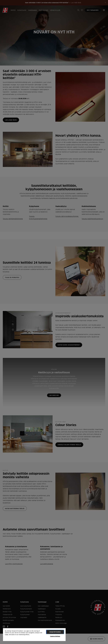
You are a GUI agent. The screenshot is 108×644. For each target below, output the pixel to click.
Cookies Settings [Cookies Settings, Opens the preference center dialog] (55, 636)
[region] (34, 635)
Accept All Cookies (55, 632)
